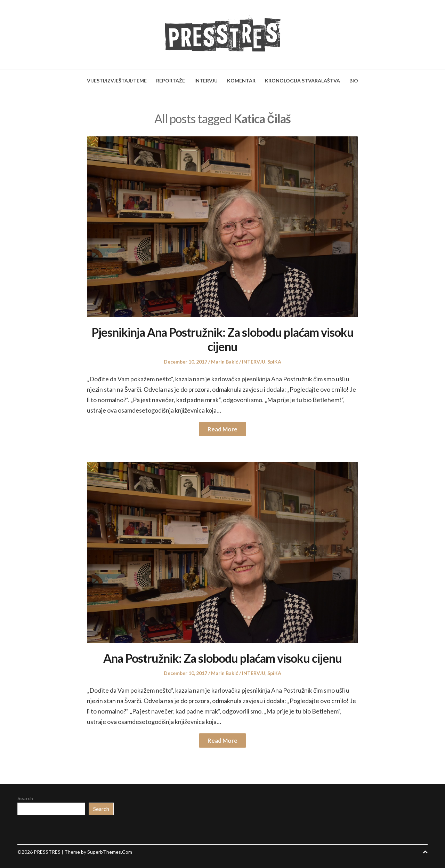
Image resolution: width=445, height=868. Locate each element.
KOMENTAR (241, 81)
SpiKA (274, 362)
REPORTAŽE (171, 81)
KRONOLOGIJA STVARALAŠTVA (302, 81)
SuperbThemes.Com (110, 852)
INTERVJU (206, 81)
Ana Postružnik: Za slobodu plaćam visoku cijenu (222, 658)
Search (25, 798)
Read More (222, 429)
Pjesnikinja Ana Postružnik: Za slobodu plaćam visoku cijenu (222, 339)
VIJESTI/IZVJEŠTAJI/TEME (117, 81)
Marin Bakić (225, 362)
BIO (354, 81)
